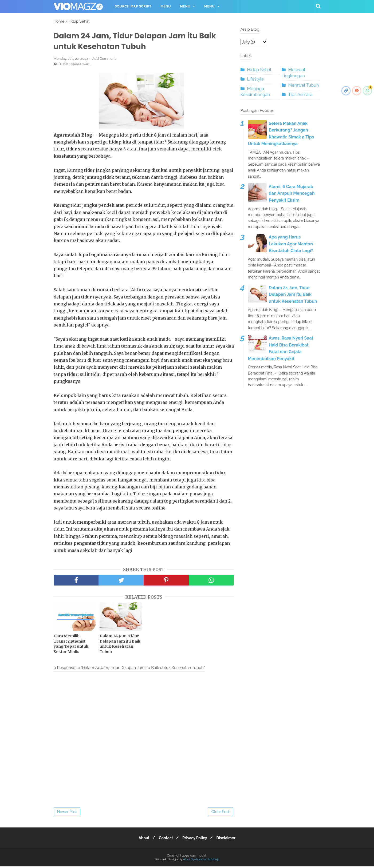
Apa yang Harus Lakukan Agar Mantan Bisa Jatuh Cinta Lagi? (291, 244)
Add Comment (104, 60)
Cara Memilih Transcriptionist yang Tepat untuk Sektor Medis (71, 645)
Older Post (221, 813)
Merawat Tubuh (304, 85)
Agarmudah (198, 857)
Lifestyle (256, 79)
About (141, 839)
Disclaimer (229, 839)
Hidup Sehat (259, 70)
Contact (165, 839)
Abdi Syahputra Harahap (201, 861)
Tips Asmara (300, 95)
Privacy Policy (196, 839)
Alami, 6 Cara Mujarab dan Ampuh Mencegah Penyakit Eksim (292, 193)
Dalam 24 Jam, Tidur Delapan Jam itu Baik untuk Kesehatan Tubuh (120, 645)
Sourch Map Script (133, 6)
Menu (166, 6)
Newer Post (67, 813)
